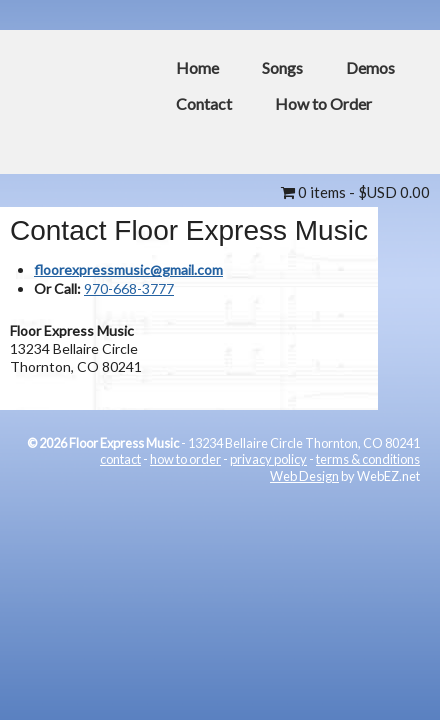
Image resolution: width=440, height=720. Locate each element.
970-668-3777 (129, 288)
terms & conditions (368, 459)
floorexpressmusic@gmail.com (128, 269)
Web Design (304, 476)
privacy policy (268, 459)
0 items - (355, 192)
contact (120, 459)
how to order (185, 459)
